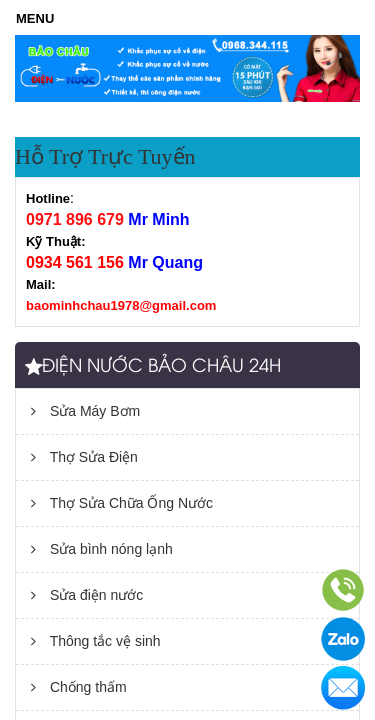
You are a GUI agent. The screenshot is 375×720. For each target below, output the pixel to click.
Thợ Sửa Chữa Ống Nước (122, 503)
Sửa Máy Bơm (85, 411)
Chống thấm (79, 687)
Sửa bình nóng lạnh (102, 549)
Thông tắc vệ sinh (96, 641)
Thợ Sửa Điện (84, 457)
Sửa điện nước (87, 595)
